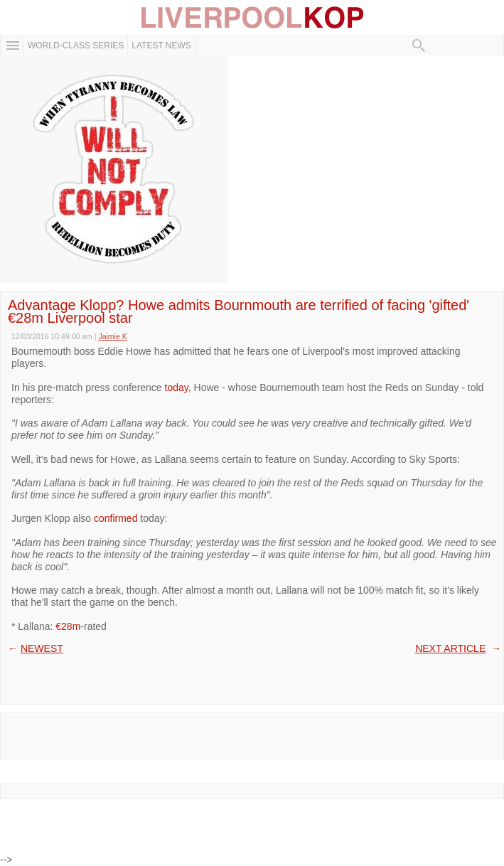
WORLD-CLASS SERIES (76, 46)
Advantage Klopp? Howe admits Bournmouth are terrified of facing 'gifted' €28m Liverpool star (238, 311)
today (177, 387)
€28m (68, 626)
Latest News (161, 46)
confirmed (116, 518)
